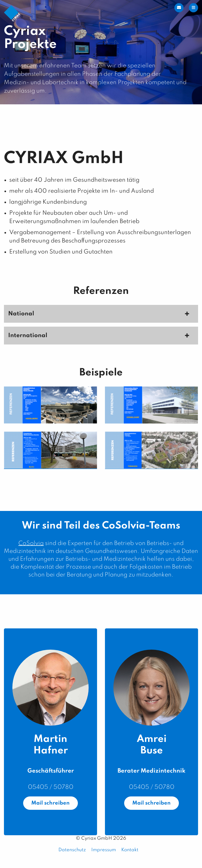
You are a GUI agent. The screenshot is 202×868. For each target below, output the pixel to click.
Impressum (104, 850)
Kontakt (130, 850)
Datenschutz (72, 850)
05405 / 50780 (51, 787)
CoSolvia (31, 543)
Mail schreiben (50, 803)
